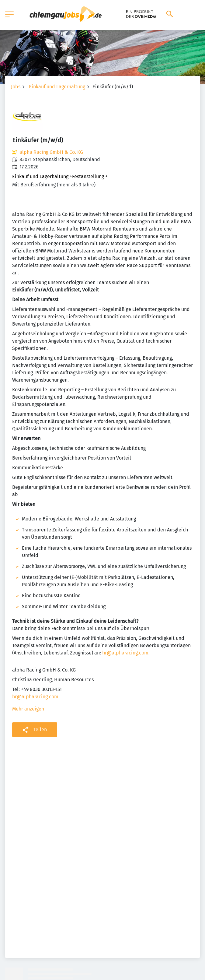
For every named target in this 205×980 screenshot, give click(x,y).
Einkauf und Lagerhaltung (57, 87)
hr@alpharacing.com (125, 653)
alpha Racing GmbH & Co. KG (51, 152)
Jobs (16, 87)
